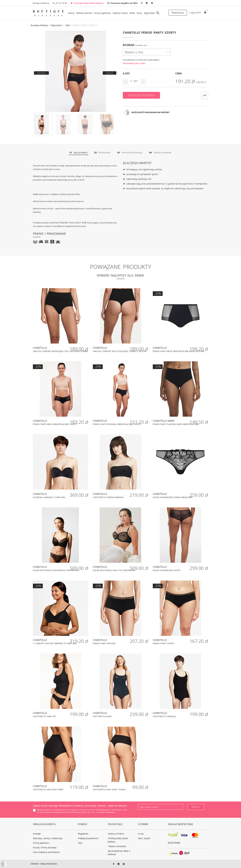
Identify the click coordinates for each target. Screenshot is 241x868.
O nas (141, 834)
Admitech (35, 864)
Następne (110, 73)
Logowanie (195, 12)
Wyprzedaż (149, 13)
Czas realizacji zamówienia (46, 852)
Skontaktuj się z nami (134, 63)
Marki (132, 13)
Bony (139, 13)
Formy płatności (41, 843)
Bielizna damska (84, 13)
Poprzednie (41, 73)
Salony (71, 13)
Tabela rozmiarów (117, 846)
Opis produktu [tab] (78, 152)
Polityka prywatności (88, 838)
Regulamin (83, 834)
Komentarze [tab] (102, 152)
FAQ (80, 843)
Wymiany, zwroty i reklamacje (48, 838)
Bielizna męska (120, 13)
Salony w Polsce (116, 834)
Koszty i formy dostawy (45, 847)
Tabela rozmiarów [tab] (160, 152)
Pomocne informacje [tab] (130, 152)
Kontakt (37, 834)
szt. (136, 81)
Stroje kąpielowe (103, 13)
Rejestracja (178, 13)
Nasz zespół (144, 838)
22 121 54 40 (61, 3)
